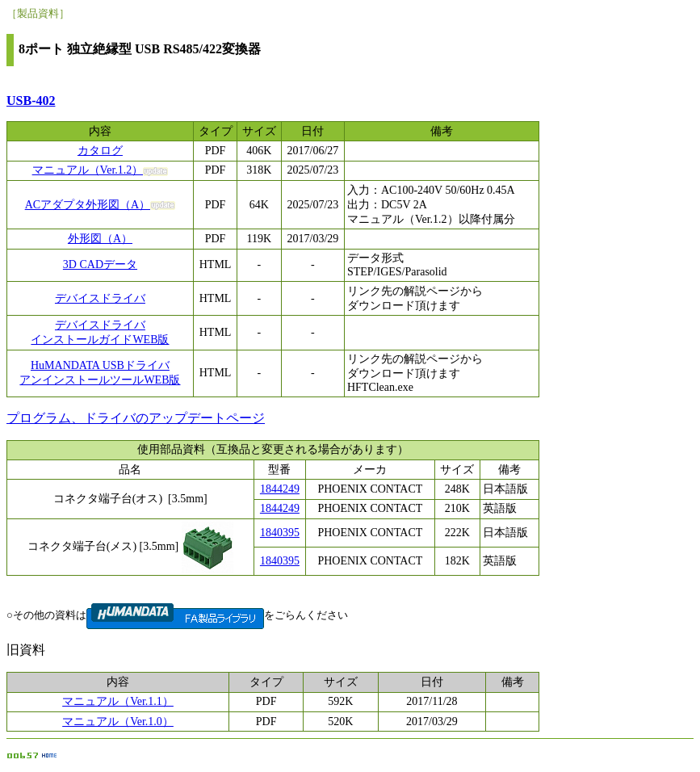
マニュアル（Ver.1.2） (88, 170)
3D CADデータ (100, 264)
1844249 (280, 489)
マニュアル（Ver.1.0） (118, 722)
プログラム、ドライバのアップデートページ (136, 418)
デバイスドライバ (100, 298)
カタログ (100, 151)
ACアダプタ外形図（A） (88, 205)
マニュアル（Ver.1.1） (118, 701)
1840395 (280, 533)
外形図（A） (100, 239)
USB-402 (31, 101)
